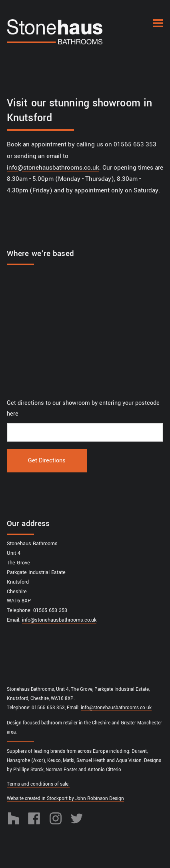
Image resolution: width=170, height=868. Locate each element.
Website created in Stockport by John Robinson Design (65, 798)
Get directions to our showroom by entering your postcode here (83, 409)
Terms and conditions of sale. (38, 784)
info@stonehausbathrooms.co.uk (53, 168)
